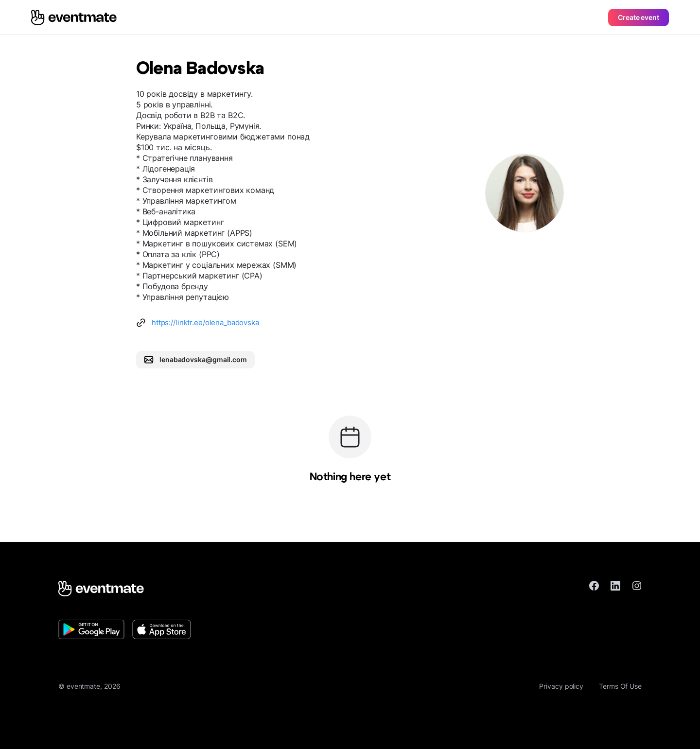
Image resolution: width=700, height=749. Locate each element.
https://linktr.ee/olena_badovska (205, 322)
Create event (639, 17)
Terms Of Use (620, 686)
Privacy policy (561, 686)
